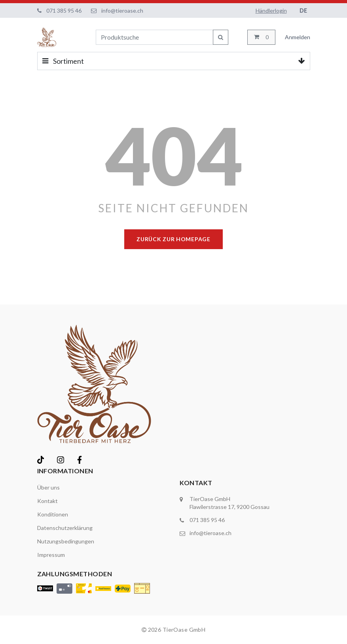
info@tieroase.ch (122, 10)
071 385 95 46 (64, 10)
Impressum (51, 555)
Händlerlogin (271, 10)
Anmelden (298, 37)
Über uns (48, 487)
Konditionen (53, 514)
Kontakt (47, 501)
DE (303, 10)
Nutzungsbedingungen (66, 541)
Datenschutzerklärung (65, 528)
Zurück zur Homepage (173, 239)
